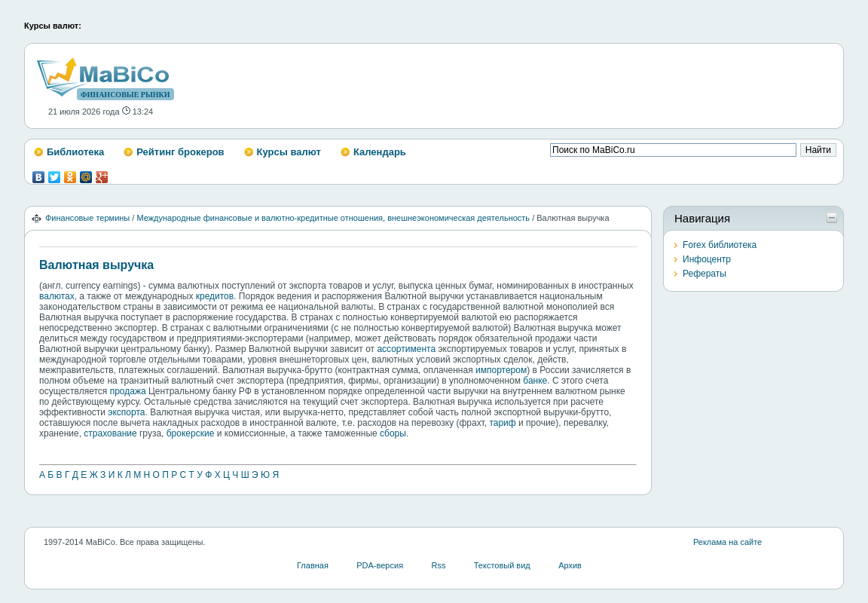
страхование (110, 433)
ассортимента (406, 349)
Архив (570, 565)
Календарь (380, 152)
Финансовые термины (87, 218)
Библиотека (75, 152)
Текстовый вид (502, 565)
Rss (438, 565)
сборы (393, 433)
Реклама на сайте (727, 542)
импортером (501, 370)
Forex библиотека (720, 245)
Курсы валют (289, 152)
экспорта (126, 412)
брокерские (191, 433)
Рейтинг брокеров (180, 152)
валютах (57, 296)
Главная (313, 565)
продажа (128, 391)
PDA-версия (380, 565)
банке (535, 381)
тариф (502, 423)
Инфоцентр (707, 259)
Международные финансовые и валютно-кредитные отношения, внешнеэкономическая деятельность (333, 218)
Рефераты (704, 274)
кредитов (215, 296)
